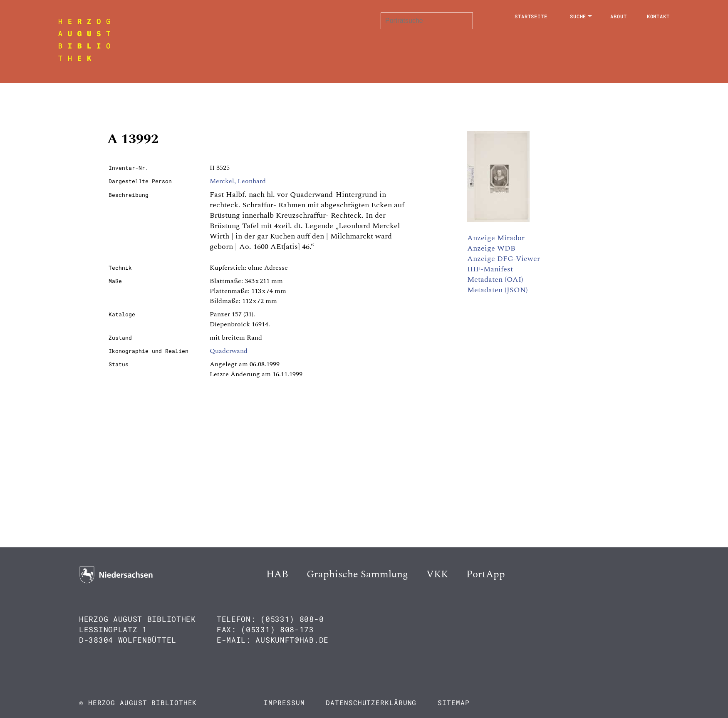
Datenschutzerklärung (371, 702)
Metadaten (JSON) (498, 290)
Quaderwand (229, 351)
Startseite (531, 16)
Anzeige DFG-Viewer (504, 259)
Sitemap (453, 702)
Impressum (284, 702)
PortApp (486, 574)
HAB (277, 574)
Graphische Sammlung (357, 574)
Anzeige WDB (491, 248)
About (619, 16)
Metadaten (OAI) (495, 279)
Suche (578, 16)
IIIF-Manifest (490, 269)
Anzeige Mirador (496, 238)
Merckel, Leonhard (238, 181)
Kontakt (658, 16)
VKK (437, 574)
